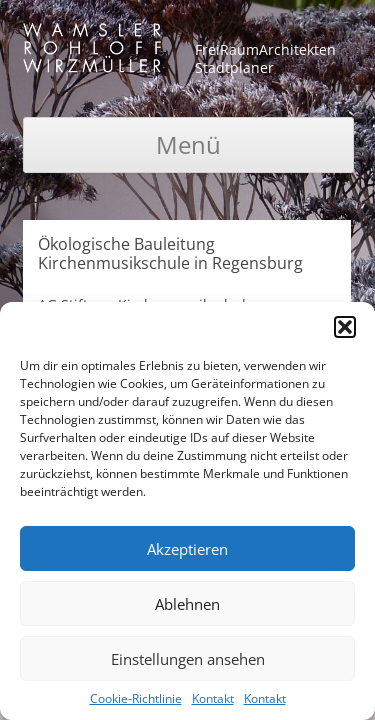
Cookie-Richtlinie (136, 698)
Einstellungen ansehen (188, 659)
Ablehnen (187, 604)
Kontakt (213, 698)
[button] (345, 327)
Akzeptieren (187, 549)
